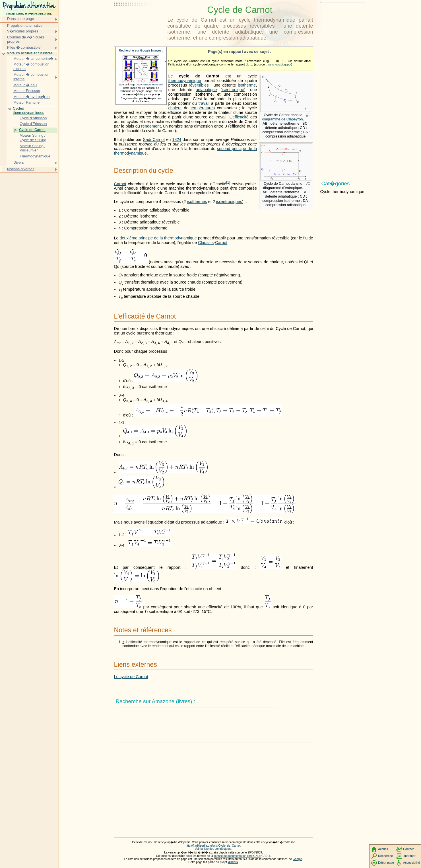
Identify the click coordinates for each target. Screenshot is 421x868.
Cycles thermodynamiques (28, 111)
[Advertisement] (140, 19)
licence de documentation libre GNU (237, 856)
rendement (151, 126)
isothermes (197, 202)
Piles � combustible (24, 47)
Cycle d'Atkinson (33, 118)
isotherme (247, 85)
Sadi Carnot (154, 139)
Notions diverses (21, 169)
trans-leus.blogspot (279, 64)
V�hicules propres (23, 31)
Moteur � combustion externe (31, 66)
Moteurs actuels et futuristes (30, 53)
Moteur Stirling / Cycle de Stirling (33, 138)
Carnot (120, 184)
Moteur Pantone (26, 102)
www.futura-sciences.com (150, 85)
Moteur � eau (25, 85)
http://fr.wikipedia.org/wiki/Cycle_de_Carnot (213, 846)
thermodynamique (185, 81)
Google (297, 859)
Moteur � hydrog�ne (32, 97)
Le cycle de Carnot (131, 677)
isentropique (233, 90)
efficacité (241, 117)
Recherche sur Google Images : (141, 50)
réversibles (199, 85)
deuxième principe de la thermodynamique (158, 238)
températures (203, 108)
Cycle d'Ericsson (33, 124)
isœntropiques (229, 202)
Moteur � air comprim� (33, 59)
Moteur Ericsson (27, 91)
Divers (19, 162)
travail (204, 103)
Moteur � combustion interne (31, 77)
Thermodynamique (35, 156)
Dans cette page (20, 19)
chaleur (175, 108)
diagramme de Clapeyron (283, 119)
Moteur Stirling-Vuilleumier (32, 148)
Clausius (206, 243)
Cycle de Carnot (32, 130)
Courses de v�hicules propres (26, 39)
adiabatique (206, 90)
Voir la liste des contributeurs (213, 849)
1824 (177, 139)
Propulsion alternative (25, 25)
